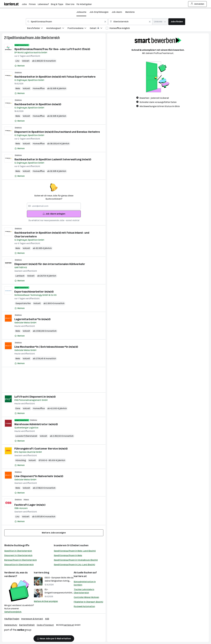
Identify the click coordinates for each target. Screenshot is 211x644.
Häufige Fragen (12, 619)
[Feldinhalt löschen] (105, 22)
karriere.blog (42, 573)
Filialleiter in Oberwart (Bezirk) (88, 602)
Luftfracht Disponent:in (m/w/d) (35, 397)
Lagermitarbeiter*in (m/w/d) (32, 319)
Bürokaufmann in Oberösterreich (21, 560)
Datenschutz (11, 625)
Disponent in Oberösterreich (18, 555)
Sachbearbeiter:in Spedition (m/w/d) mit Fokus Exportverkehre (55, 77)
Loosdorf (20, 436)
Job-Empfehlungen (99, 12)
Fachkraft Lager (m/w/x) (30, 505)
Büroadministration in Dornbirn (85, 583)
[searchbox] (54, 206)
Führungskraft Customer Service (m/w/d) (41, 449)
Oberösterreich (50, 38)
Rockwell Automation (84, 606)
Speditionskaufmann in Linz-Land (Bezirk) (74, 565)
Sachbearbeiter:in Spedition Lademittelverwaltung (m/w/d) (53, 159)
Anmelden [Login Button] (197, 4)
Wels (18, 88)
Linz (17, 61)
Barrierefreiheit (27, 625)
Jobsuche (81, 12)
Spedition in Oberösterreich (18, 551)
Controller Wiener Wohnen (86, 597)
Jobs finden (177, 22)
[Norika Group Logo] (18, 630)
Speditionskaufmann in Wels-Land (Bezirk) (75, 551)
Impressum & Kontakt (32, 619)
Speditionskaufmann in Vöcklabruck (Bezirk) (76, 560)
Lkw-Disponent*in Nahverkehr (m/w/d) (39, 476)
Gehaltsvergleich (13, 612)
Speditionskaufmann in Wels (68, 555)
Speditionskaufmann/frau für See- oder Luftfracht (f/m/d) (52, 49)
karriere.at (80, 576)
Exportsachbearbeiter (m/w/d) (34, 292)
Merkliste (130, 12)
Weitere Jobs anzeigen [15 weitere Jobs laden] (54, 533)
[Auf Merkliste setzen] (20, 66)
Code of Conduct (45, 625)
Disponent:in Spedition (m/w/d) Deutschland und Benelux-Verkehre (57, 132)
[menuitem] (37, 29)
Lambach (20, 276)
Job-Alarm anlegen (54, 214)
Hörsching (21, 460)
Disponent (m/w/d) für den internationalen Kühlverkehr (50, 264)
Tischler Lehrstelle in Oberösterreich (84, 591)
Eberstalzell (31, 436)
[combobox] (67, 22)
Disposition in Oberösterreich (19, 565)
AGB (47, 619)
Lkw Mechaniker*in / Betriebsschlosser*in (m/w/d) (46, 347)
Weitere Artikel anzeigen (46, 601)
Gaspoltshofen (23, 303)
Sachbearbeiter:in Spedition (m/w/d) (38, 104)
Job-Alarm (117, 12)
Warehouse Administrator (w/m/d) (36, 424)
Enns (18, 408)
